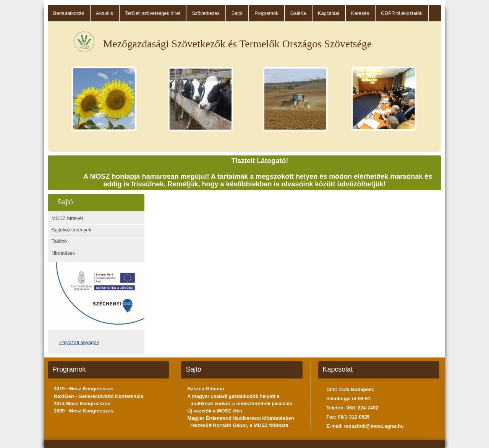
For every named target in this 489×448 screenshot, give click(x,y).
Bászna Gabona (206, 389)
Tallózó (59, 241)
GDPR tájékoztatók (402, 13)
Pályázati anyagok (79, 342)
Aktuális (104, 13)
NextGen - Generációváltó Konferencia (99, 396)
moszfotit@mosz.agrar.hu (374, 426)
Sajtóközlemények (71, 230)
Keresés (360, 13)
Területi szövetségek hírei (152, 13)
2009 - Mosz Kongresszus (84, 411)
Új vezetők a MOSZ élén (215, 411)
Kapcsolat (329, 13)
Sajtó (237, 13)
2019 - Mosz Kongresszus (84, 389)
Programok (266, 13)
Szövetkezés (206, 13)
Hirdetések (63, 253)
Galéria (298, 13)
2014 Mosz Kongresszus (82, 404)
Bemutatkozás (69, 13)
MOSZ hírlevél (67, 218)
